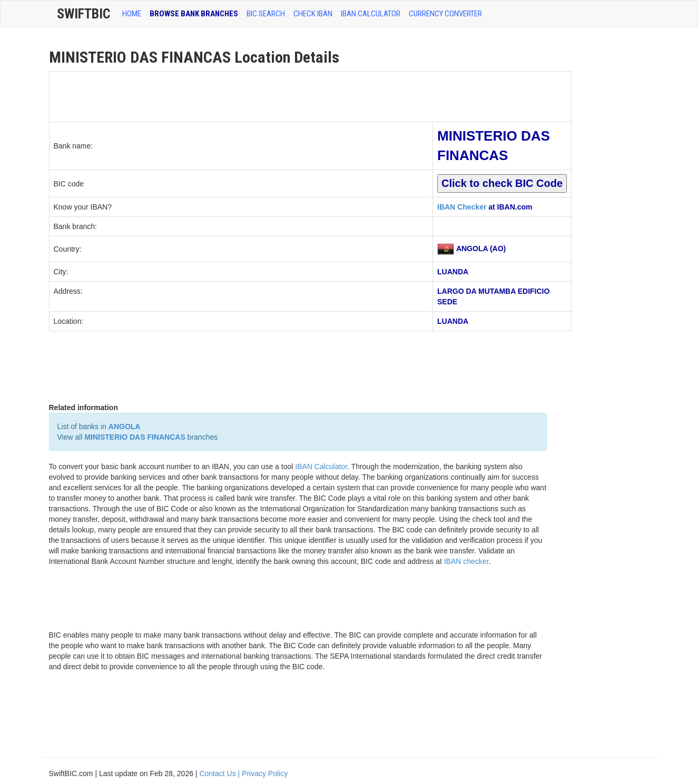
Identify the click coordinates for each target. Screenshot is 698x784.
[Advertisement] (241, 95)
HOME (132, 14)
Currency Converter (445, 14)
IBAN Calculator (371, 14)
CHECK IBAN (313, 14)
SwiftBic (83, 14)
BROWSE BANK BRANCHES (194, 14)
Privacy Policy (265, 773)
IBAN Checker (462, 207)
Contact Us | (220, 773)
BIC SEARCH (266, 14)
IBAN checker (466, 561)
